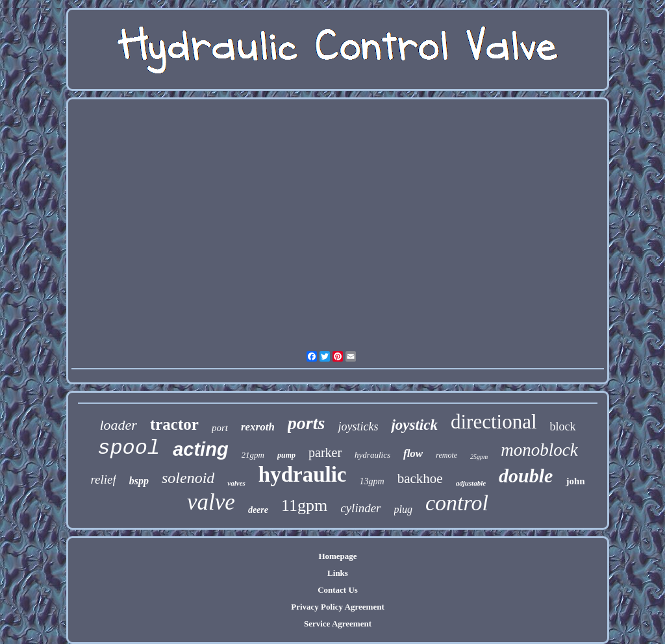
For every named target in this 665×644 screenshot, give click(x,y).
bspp (139, 481)
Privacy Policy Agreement (337, 607)
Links (338, 573)
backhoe (420, 478)
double (526, 476)
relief (103, 479)
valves (236, 483)
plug (403, 509)
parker (325, 452)
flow (413, 453)
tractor (174, 424)
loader (118, 425)
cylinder (360, 508)
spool (129, 448)
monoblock (539, 450)
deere (258, 510)
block (563, 427)
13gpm (372, 481)
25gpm (479, 457)
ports (307, 423)
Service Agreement (338, 624)
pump (286, 455)
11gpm (304, 505)
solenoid (188, 478)
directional (494, 422)
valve (211, 502)
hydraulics (372, 455)
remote (446, 455)
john (575, 481)
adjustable (471, 483)
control (457, 503)
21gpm (253, 455)
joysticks (358, 427)
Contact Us (338, 590)
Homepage (337, 556)
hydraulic (303, 475)
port (220, 428)
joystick (414, 425)
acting (200, 449)
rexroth (258, 427)
